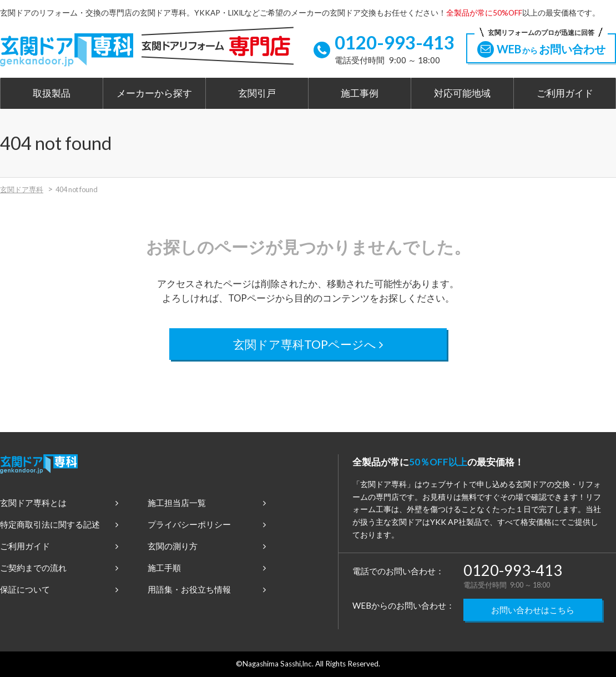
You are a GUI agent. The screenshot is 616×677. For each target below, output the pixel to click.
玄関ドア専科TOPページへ (308, 344)
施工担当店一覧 (207, 503)
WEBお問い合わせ (541, 46)
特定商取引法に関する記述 (59, 524)
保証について (59, 589)
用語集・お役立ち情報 (207, 589)
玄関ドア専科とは (59, 503)
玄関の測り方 (207, 546)
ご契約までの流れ (59, 568)
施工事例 (360, 93)
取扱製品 (52, 93)
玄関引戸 (257, 93)
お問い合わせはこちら (533, 610)
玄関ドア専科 (22, 189)
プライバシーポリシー (207, 524)
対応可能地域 (462, 93)
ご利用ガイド (565, 93)
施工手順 (207, 568)
